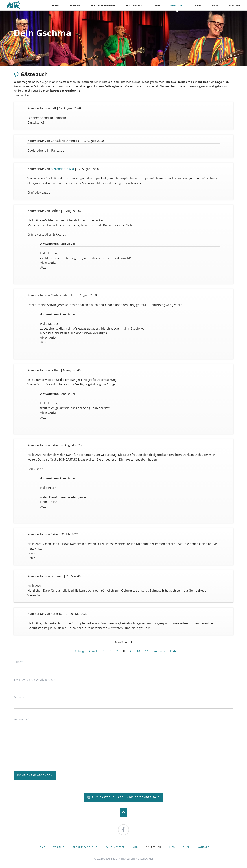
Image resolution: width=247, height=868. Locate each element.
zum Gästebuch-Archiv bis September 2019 (125, 797)
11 (147, 651)
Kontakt (203, 847)
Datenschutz (145, 858)
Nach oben (123, 812)
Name (20, 662)
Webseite (19, 697)
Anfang (79, 651)
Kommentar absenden (35, 775)
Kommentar (22, 719)
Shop (186, 847)
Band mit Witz (115, 847)
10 (138, 651)
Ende (173, 651)
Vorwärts (159, 651)
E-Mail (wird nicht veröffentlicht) (34, 679)
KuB (135, 847)
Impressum (128, 858)
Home (42, 847)
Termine (59, 847)
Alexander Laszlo (62, 169)
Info (172, 847)
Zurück (93, 651)
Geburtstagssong (85, 847)
